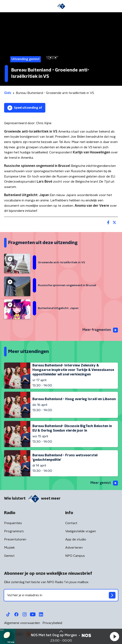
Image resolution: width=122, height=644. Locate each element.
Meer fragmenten (100, 330)
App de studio (76, 539)
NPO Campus (75, 556)
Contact (71, 523)
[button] (114, 636)
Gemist (9, 556)
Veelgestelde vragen (81, 531)
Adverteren (74, 548)
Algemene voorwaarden (22, 623)
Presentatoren (15, 539)
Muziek (9, 548)
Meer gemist (104, 483)
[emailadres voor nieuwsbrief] (61, 595)
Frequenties (13, 523)
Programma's (14, 531)
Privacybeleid (52, 623)
